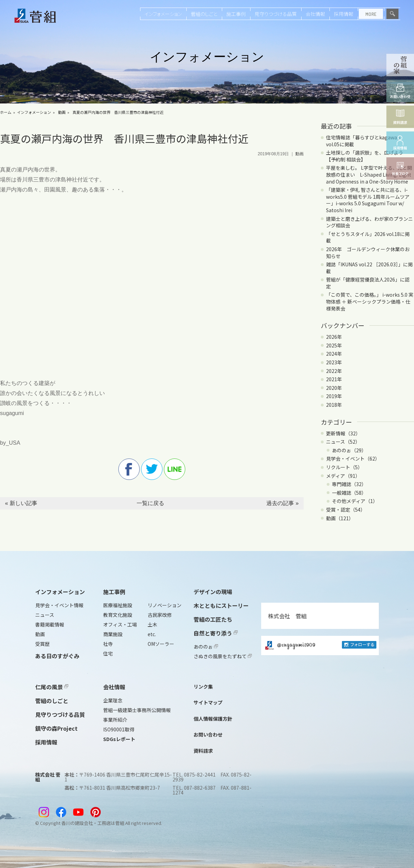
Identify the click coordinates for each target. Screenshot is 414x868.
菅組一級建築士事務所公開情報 (137, 710)
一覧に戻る (150, 503)
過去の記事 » (282, 503)
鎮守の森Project (56, 728)
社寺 (108, 644)
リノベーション (165, 605)
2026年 (334, 337)
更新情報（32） (343, 433)
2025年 (334, 345)
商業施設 (113, 634)
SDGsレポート (119, 739)
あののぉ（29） (349, 450)
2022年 (334, 371)
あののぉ (206, 647)
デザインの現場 (213, 592)
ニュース (45, 615)
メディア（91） (343, 476)
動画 (62, 112)
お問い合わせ (208, 734)
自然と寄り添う (216, 633)
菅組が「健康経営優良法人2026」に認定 (368, 283)
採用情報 (344, 14)
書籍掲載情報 (50, 624)
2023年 (334, 362)
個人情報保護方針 (213, 719)
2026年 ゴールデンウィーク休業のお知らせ (368, 253)
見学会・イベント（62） (353, 458)
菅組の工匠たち (213, 619)
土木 (152, 624)
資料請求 (203, 751)
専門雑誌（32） (349, 484)
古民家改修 (160, 615)
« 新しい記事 (21, 503)
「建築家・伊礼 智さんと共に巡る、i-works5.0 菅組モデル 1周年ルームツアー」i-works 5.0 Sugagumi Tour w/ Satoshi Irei (368, 200)
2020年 (334, 388)
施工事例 (236, 14)
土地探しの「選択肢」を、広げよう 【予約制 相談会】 (367, 156)
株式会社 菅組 (287, 616)
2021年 (334, 379)
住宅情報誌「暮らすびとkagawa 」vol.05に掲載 (364, 141)
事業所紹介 (115, 720)
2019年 (334, 396)
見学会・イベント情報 (59, 605)
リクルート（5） (344, 467)
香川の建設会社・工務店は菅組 (93, 823)
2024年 (334, 354)
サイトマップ (208, 702)
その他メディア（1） (355, 501)
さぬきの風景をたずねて (223, 656)
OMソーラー (161, 644)
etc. (152, 634)
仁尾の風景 (52, 687)
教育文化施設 (118, 615)
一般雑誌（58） (349, 493)
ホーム (6, 112)
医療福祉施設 (118, 605)
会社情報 (315, 14)
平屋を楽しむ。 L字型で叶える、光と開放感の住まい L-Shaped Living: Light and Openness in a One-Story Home (369, 174)
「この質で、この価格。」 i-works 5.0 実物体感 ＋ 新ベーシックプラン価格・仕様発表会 (370, 301)
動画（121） (340, 518)
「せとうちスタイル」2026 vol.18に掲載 (368, 237)
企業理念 (113, 700)
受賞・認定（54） (346, 510)
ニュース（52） (343, 442)
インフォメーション (163, 14)
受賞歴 (42, 644)
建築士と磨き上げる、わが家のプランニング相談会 (369, 222)
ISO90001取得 (119, 729)
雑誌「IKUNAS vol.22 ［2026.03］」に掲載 (369, 268)
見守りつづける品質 (276, 14)
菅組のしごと (204, 14)
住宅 (108, 653)
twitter (152, 469)
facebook (129, 469)
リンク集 (203, 687)
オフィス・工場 (120, 624)
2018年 (334, 405)
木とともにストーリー (221, 605)
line (175, 469)
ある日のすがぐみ (57, 656)
